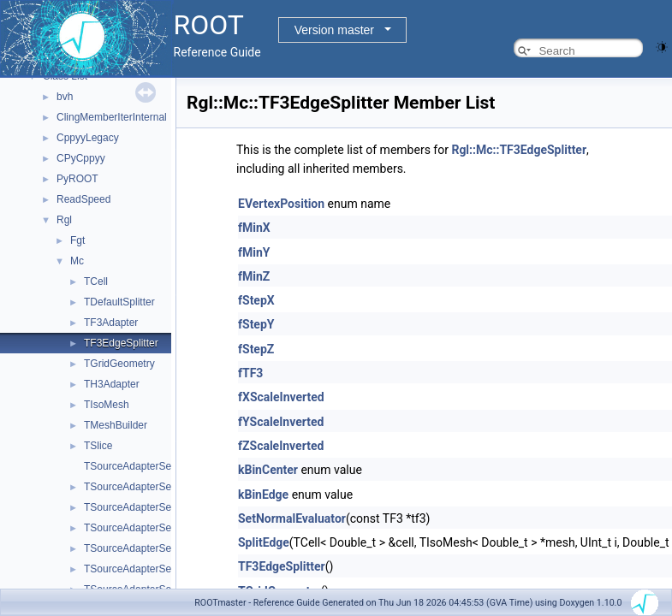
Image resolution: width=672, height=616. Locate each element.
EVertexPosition (281, 204)
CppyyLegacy (88, 138)
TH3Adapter (112, 384)
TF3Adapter (111, 323)
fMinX (254, 228)
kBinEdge (263, 495)
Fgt (77, 240)
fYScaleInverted (281, 422)
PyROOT (77, 179)
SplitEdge (264, 542)
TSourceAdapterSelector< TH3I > (160, 569)
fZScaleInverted (281, 446)
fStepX (256, 300)
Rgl (64, 220)
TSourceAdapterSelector (140, 466)
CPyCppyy (81, 158)
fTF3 (250, 373)
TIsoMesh (107, 405)
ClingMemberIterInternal (112, 117)
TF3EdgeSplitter (121, 343)
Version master (334, 30)
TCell (96, 281)
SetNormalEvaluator (292, 518)
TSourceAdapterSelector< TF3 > (158, 487)
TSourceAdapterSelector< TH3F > (162, 548)
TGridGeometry (119, 364)
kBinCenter (268, 470)
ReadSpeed (83, 199)
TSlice (98, 446)
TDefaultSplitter (119, 302)
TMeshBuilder (116, 425)
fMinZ (254, 276)
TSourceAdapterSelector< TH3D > (162, 528)
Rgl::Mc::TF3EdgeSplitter (519, 150)
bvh (65, 97)
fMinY (254, 252)
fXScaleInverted (281, 397)
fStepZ (256, 349)
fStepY (256, 324)
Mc (77, 261)
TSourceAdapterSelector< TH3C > (162, 507)
